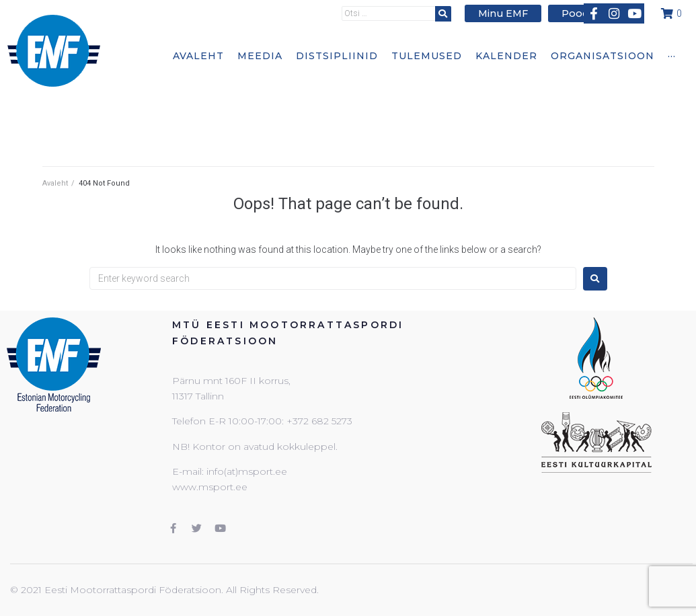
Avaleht (55, 183)
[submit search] (449, 13)
